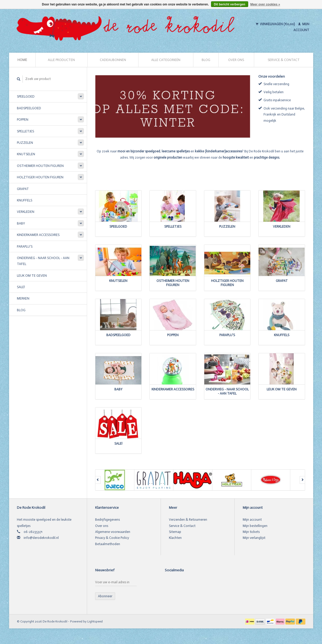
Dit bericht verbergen (230, 4)
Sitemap (175, 532)
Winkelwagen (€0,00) (276, 24)
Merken (23, 298)
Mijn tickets (251, 532)
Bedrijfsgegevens (107, 520)
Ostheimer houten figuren (40, 166)
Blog (206, 60)
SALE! (21, 287)
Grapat (23, 189)
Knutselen (26, 154)
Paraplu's (25, 246)
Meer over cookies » (265, 4)
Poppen (23, 120)
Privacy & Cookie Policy (112, 538)
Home (22, 60)
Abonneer (105, 596)
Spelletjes (25, 131)
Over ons (236, 60)
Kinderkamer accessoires (38, 235)
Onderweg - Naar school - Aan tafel (43, 261)
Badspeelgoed (29, 108)
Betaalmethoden (108, 544)
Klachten (175, 538)
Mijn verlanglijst (254, 538)
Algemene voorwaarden (113, 532)
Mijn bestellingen (255, 526)
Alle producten (61, 60)
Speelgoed (26, 96)
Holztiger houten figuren (40, 177)
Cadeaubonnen (113, 60)
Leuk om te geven (32, 276)
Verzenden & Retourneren (188, 520)
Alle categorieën (166, 60)
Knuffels (25, 200)
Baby (21, 223)
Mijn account (252, 520)
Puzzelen (25, 143)
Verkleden (26, 212)
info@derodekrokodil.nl (41, 538)
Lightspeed (95, 621)
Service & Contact (284, 60)
